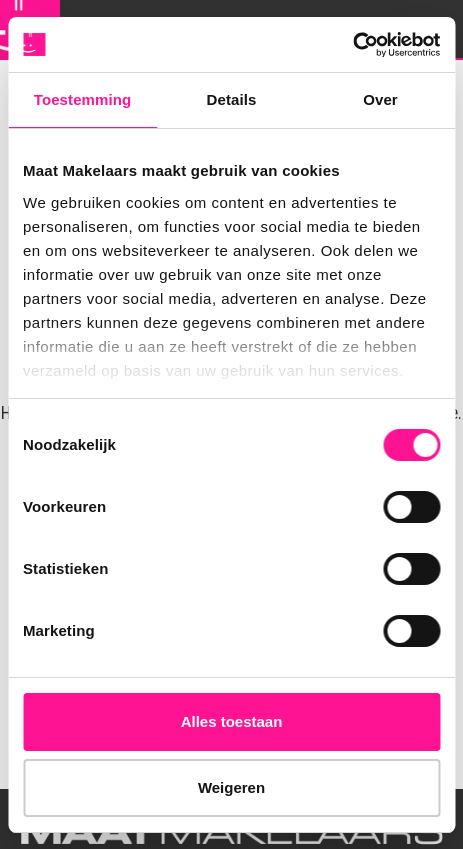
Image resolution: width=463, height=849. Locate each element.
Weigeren (231, 787)
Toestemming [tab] (83, 99)
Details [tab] (232, 99)
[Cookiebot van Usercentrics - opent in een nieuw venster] (352, 45)
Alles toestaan (232, 721)
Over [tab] (380, 99)
